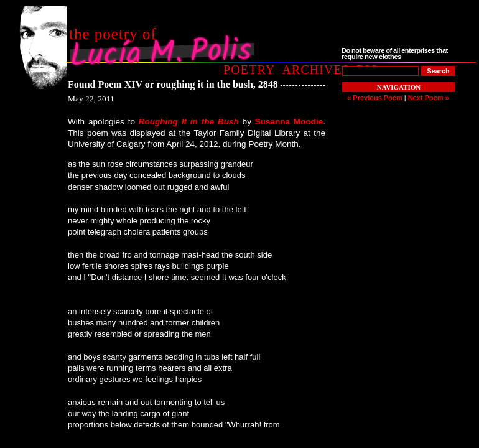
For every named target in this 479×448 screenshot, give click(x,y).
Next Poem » (429, 98)
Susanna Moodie (289, 122)
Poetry (249, 70)
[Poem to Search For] (380, 71)
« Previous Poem (375, 98)
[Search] (438, 71)
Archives (316, 70)
